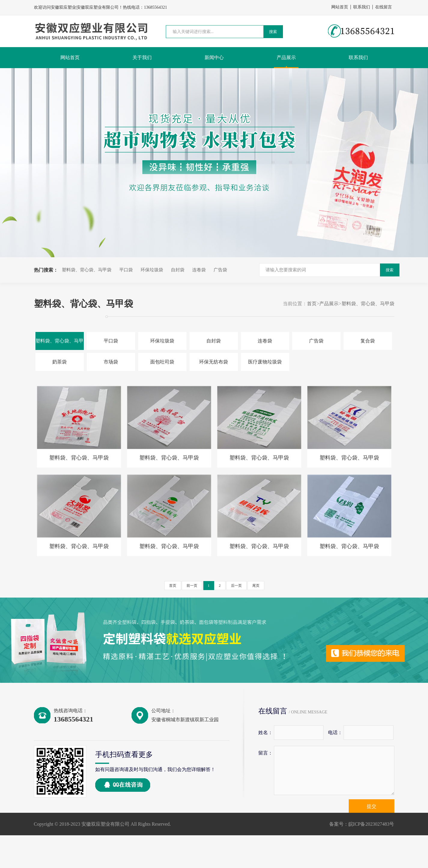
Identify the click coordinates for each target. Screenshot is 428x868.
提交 (372, 806)
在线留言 (384, 7)
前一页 (192, 586)
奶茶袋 (59, 362)
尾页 (256, 586)
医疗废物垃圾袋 (265, 362)
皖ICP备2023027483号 (371, 824)
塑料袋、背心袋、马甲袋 (87, 270)
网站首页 (340, 7)
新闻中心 (214, 57)
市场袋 (111, 362)
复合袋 (368, 341)
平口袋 (126, 270)
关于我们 (142, 57)
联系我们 (362, 7)
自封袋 (178, 270)
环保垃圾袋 (152, 270)
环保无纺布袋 (214, 362)
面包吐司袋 (162, 362)
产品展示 (286, 57)
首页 (312, 304)
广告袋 (220, 270)
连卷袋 (199, 270)
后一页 (236, 586)
